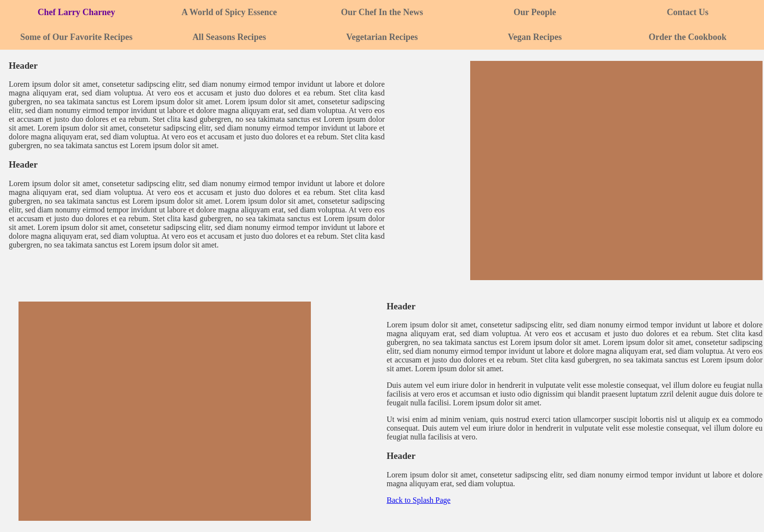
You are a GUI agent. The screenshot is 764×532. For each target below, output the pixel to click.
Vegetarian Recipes (382, 37)
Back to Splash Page (419, 500)
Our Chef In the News (382, 12)
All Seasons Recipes (229, 37)
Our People (535, 12)
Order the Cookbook (688, 37)
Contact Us (688, 12)
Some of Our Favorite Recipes (76, 37)
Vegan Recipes (535, 37)
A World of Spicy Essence (229, 12)
